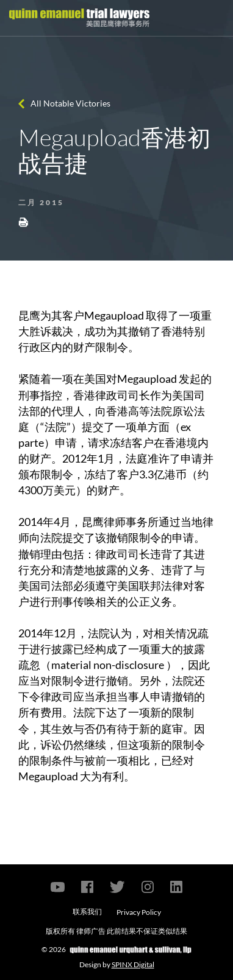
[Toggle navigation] (213, 18)
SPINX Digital (133, 964)
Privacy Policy (139, 912)
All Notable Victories (70, 103)
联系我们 (87, 912)
